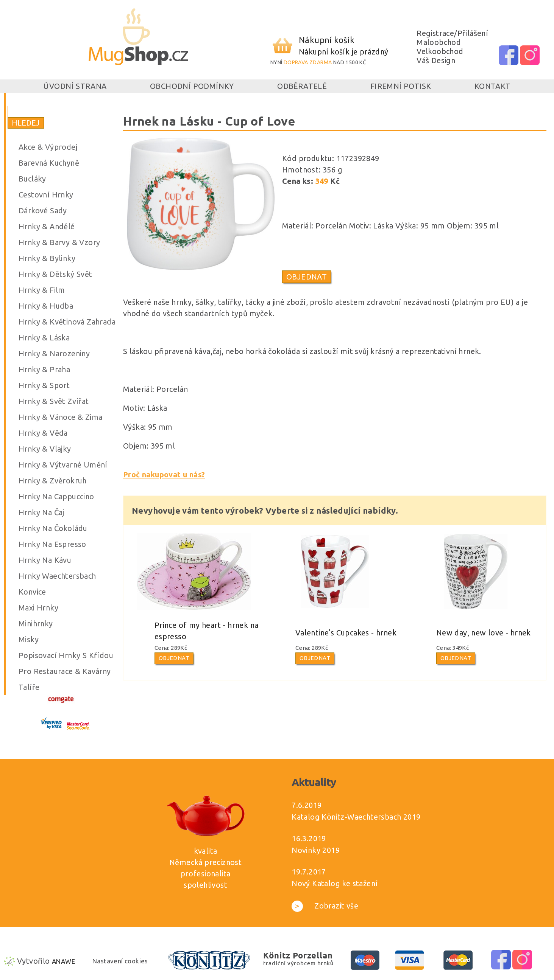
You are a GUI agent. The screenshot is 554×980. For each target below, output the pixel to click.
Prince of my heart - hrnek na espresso (207, 631)
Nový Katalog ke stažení (335, 883)
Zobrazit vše (325, 906)
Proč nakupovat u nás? (164, 474)
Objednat (307, 277)
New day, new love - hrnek (484, 633)
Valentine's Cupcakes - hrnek (346, 633)
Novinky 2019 (316, 850)
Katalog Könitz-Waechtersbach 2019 (356, 817)
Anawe (63, 961)
